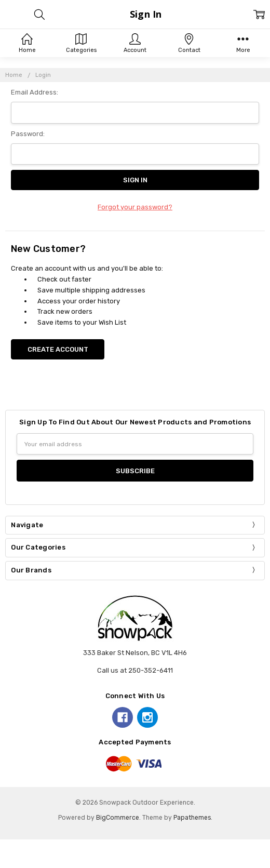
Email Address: (35, 92)
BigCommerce (118, 818)
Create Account (58, 349)
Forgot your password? (135, 207)
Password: (28, 134)
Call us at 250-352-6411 (135, 670)
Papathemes (192, 818)
